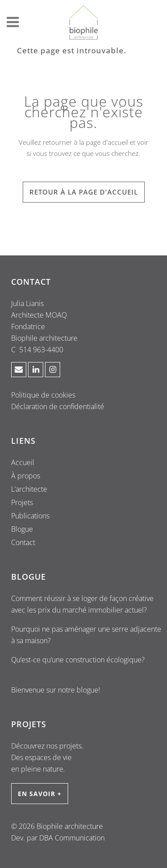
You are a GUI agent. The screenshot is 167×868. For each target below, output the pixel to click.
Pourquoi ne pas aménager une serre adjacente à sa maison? (86, 635)
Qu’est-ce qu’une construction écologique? (78, 660)
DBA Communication (72, 838)
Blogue (22, 529)
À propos (26, 476)
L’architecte (29, 489)
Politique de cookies (43, 395)
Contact (23, 542)
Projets (22, 502)
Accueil (23, 462)
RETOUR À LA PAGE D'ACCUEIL (84, 192)
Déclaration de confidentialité (58, 406)
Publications (30, 516)
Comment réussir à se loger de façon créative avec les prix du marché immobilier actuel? (82, 604)
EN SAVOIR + (40, 794)
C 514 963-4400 (37, 350)
